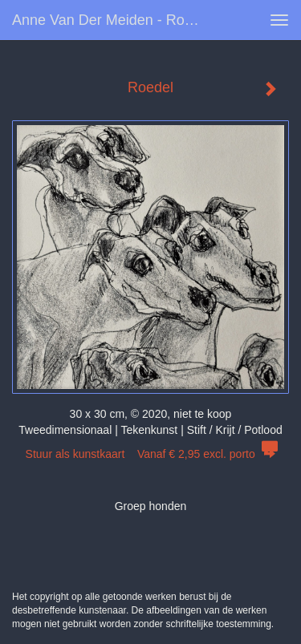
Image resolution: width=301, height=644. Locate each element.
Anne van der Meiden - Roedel (112, 20)
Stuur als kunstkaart (151, 454)
